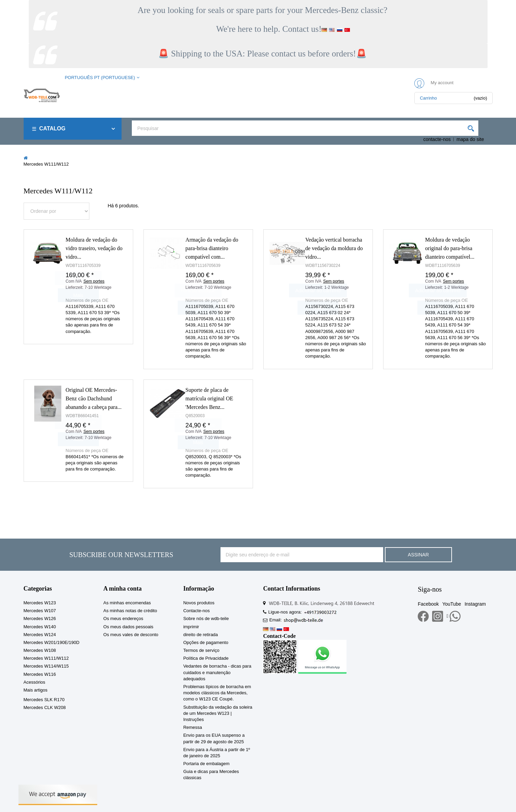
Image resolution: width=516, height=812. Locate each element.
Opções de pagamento (206, 642)
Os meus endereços (123, 618)
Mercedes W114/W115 (46, 666)
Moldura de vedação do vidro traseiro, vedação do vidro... (94, 248)
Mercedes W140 (40, 627)
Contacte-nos (196, 611)
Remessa (193, 727)
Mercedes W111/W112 (46, 658)
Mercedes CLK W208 (45, 707)
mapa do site (470, 139)
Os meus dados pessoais (128, 627)
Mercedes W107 (40, 611)
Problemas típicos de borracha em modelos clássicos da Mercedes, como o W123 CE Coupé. (217, 693)
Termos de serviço (201, 650)
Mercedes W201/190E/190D (52, 642)
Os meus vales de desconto (131, 635)
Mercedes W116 (40, 674)
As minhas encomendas (127, 603)
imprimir (191, 627)
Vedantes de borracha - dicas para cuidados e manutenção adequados (217, 672)
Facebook (428, 604)
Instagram (475, 604)
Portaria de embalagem (206, 764)
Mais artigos (36, 690)
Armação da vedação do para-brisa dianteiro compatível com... (212, 248)
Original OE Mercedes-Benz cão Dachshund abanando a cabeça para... (94, 398)
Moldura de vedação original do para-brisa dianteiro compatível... (450, 248)
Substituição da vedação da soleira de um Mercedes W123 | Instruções (218, 713)
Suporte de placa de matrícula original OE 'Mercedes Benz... (210, 398)
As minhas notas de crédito (130, 611)
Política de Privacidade (206, 658)
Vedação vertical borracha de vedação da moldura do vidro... (334, 248)
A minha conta (123, 589)
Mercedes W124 (40, 635)
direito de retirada (200, 635)
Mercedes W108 (40, 650)
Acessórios (35, 682)
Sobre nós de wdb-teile (206, 618)
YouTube (452, 604)
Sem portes (214, 281)
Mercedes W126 (40, 618)
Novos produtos (199, 603)
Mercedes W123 (40, 603)
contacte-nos (437, 139)
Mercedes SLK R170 (44, 700)
